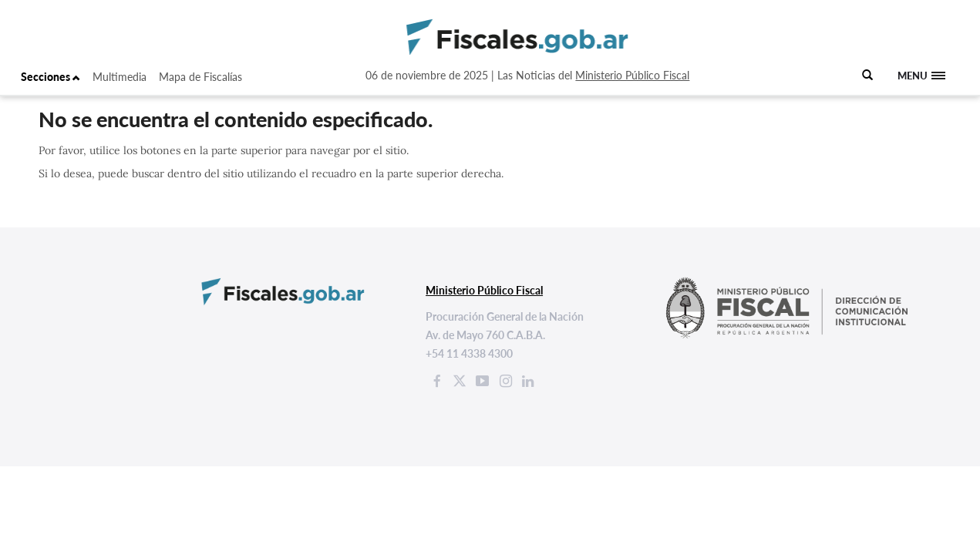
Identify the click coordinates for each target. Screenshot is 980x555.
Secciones (51, 77)
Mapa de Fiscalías (200, 77)
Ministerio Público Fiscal (632, 75)
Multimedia (120, 77)
